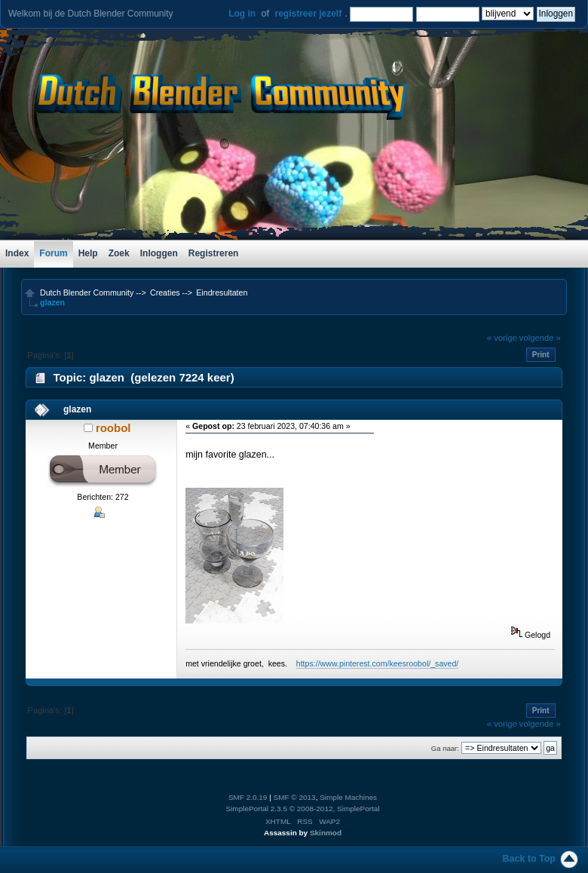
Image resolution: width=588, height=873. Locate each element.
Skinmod (326, 833)
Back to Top (529, 859)
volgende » (540, 338)
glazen (77, 409)
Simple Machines (348, 797)
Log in (242, 14)
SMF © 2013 (295, 797)
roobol (113, 428)
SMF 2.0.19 (248, 797)
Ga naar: (445, 748)
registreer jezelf (308, 14)
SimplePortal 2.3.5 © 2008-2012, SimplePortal (302, 809)
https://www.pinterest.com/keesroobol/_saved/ (378, 663)
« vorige (502, 338)
